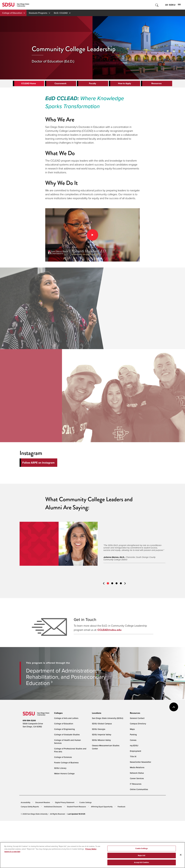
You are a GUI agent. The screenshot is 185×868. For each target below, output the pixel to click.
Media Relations (137, 814)
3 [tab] (117, 630)
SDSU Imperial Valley (102, 782)
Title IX (133, 804)
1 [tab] (108, 630)
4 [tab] (121, 630)
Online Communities (139, 836)
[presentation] (58, 760)
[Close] (181, 855)
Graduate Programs (38, 13)
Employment (136, 798)
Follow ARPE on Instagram (38, 463)
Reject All (142, 855)
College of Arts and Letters (66, 765)
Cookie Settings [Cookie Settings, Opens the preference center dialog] (142, 848)
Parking (133, 782)
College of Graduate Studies (67, 782)
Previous (104, 630)
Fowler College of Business (66, 810)
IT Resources (136, 831)
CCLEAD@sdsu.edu (110, 677)
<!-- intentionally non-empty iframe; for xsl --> (92, 495)
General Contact (137, 765)
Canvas (133, 787)
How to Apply (125, 83)
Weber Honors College (64, 821)
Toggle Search (157, 5)
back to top (174, 754)
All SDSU (173, 5)
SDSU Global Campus (102, 771)
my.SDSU (134, 793)
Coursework (60, 83)
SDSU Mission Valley (101, 787)
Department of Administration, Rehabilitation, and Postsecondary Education (66, 724)
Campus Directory (138, 771)
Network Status (137, 820)
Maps (132, 776)
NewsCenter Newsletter (141, 809)
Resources (157, 83)
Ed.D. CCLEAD (61, 13)
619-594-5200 (29, 768)
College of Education (12, 13)
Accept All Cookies (141, 862)
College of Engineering (64, 776)
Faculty (92, 83)
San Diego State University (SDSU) (108, 765)
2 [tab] (112, 630)
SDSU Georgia (99, 776)
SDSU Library (60, 815)
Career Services (137, 825)
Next (125, 630)
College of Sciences (63, 804)
